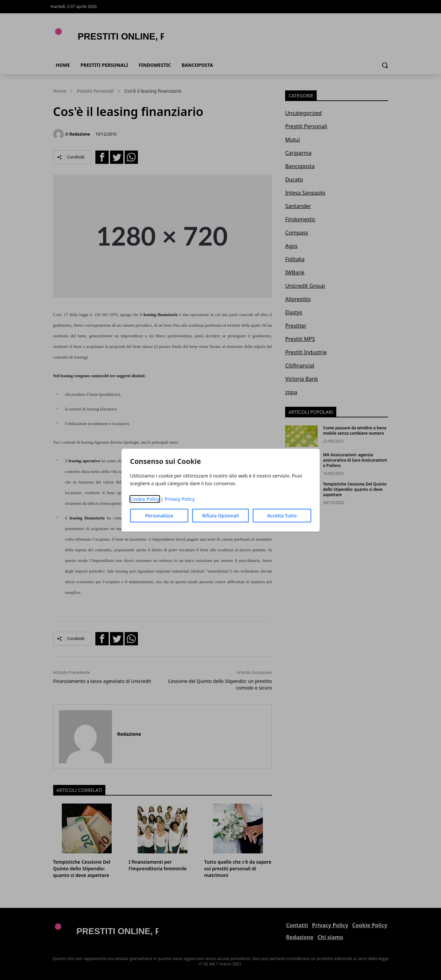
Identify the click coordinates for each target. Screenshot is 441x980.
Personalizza (159, 516)
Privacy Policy (180, 499)
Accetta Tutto (282, 516)
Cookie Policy (145, 499)
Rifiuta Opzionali (220, 516)
